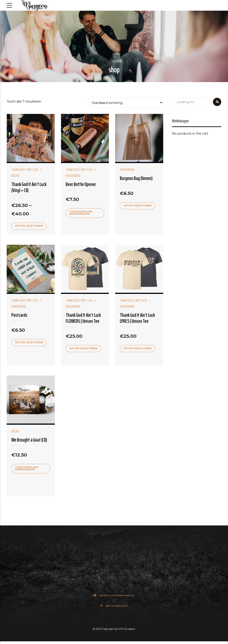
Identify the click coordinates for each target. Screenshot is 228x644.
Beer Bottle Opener (81, 184)
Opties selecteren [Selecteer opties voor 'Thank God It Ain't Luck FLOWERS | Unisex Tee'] (84, 349)
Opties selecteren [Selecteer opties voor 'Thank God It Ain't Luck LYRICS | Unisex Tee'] (138, 349)
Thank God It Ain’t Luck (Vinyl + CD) (29, 187)
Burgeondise (127, 170)
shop (114, 70)
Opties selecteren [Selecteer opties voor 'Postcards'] (30, 343)
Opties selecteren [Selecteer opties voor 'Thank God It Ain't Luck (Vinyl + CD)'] (30, 226)
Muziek (15, 432)
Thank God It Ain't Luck (25, 170)
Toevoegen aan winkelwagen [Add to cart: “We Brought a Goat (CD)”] (27, 469)
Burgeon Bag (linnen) (136, 178)
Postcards (19, 316)
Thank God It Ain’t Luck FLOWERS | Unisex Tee (83, 319)
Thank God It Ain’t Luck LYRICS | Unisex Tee (137, 319)
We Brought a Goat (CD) (29, 441)
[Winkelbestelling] (126, 103)
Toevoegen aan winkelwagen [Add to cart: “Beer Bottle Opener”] (81, 213)
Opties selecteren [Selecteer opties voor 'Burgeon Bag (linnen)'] (138, 206)
